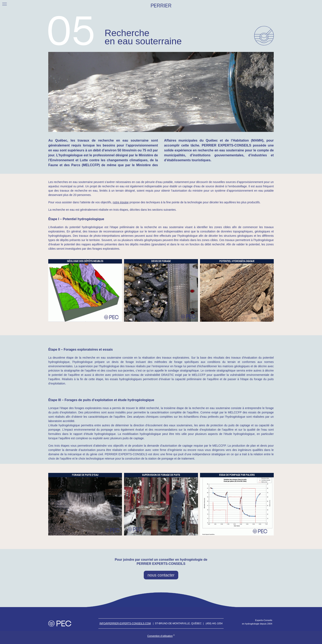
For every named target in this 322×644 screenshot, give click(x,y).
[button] (4, 4)
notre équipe (121, 202)
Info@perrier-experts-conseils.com (125, 623)
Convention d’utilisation (160, 636)
